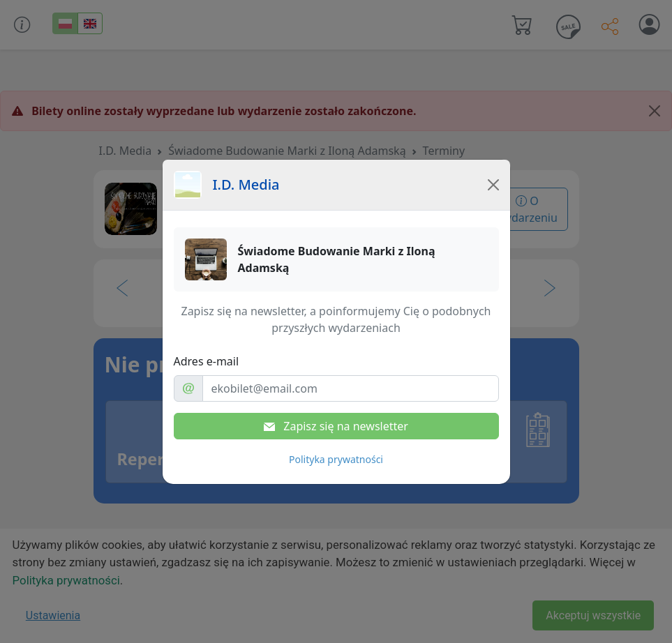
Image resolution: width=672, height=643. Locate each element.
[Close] (493, 185)
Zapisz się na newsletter (336, 426)
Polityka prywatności (336, 459)
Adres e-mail (207, 361)
